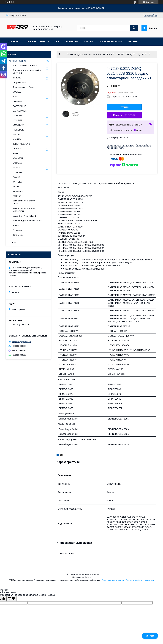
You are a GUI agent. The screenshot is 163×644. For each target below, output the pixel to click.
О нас (57, 41)
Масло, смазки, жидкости (25, 65)
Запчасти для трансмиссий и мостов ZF (88, 54)
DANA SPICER (20, 111)
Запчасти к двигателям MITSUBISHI (24, 210)
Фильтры (17, 78)
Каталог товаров (17, 61)
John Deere (18, 235)
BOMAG (17, 177)
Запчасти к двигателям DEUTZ (24, 202)
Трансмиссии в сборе (23, 87)
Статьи (88, 41)
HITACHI (17, 168)
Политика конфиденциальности (140, 580)
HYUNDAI (17, 120)
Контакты (72, 41)
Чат (150, 636)
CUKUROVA (18, 125)
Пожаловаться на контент (113, 580)
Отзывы (133, 41)
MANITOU (17, 139)
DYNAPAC (18, 172)
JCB (15, 97)
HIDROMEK (18, 130)
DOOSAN (17, 163)
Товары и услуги (34, 41)
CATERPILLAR (20, 106)
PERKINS (17, 196)
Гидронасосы (19, 82)
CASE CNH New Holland (24, 216)
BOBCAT (17, 154)
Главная (14, 41)
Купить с (124, 115)
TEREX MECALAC (21, 144)
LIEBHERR (18, 149)
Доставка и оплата (110, 41)
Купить (124, 107)
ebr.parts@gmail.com (22, 342)
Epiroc (16, 226)
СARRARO (18, 116)
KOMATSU (18, 158)
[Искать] (134, 28)
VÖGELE (17, 92)
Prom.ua (95, 575)
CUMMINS (18, 101)
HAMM (16, 187)
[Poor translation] (11, 599)
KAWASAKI (18, 191)
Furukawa (17, 230)
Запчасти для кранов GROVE (27, 221)
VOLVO (16, 135)
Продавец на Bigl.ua (81, 577)
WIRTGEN (17, 182)
